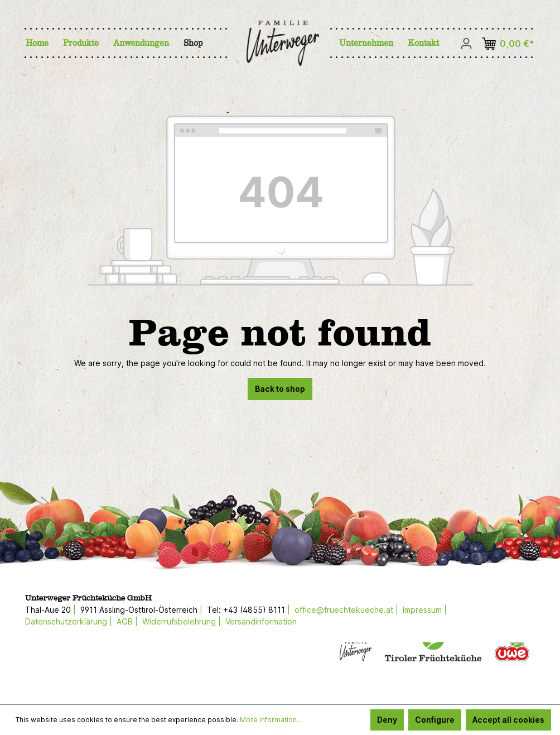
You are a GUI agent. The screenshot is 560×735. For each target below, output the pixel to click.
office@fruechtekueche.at (344, 610)
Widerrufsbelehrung (179, 621)
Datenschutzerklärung (66, 621)
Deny (387, 720)
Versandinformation (261, 621)
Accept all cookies (508, 720)
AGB (125, 621)
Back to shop (280, 389)
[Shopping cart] (510, 44)
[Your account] (466, 44)
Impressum (422, 610)
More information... (271, 720)
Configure (435, 720)
